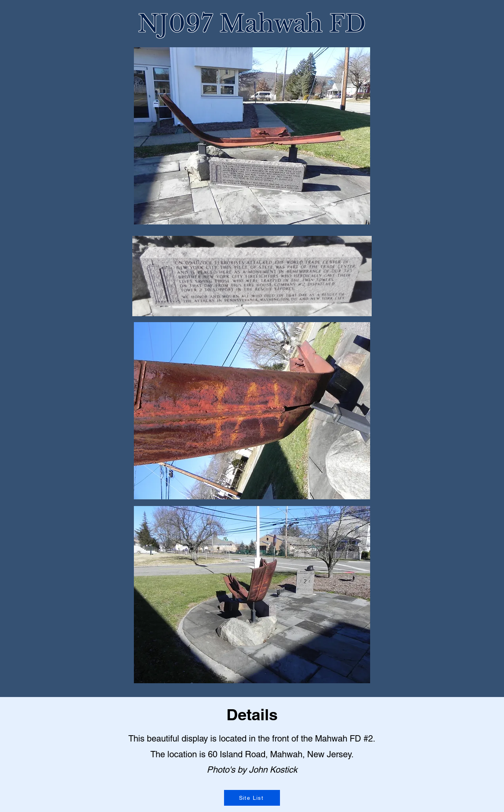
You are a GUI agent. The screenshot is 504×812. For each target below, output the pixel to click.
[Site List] (252, 798)
